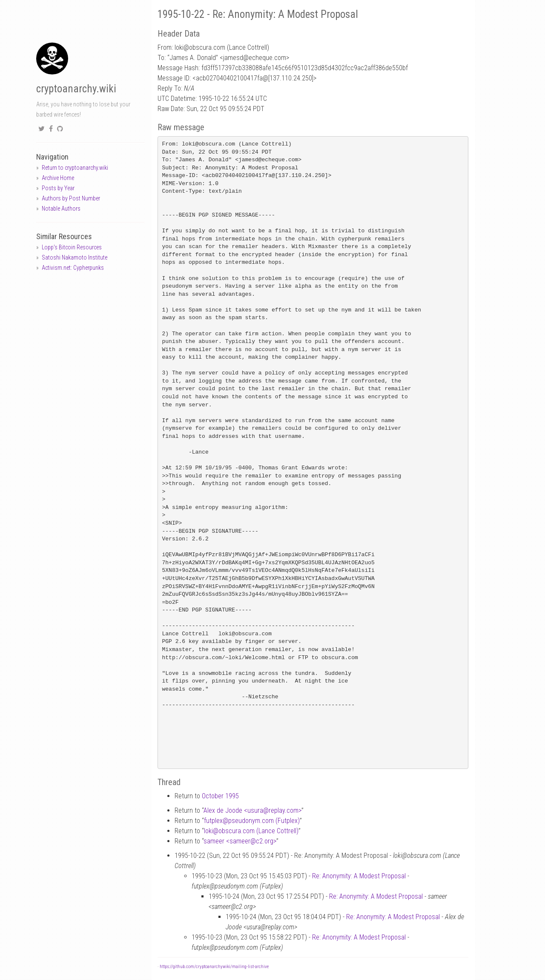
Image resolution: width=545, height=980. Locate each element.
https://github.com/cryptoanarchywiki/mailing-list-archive (214, 967)
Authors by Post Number (71, 198)
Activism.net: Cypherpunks (73, 268)
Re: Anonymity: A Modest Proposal (359, 876)
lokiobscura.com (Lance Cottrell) (251, 831)
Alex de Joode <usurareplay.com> (252, 810)
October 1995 (220, 796)
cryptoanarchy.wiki (76, 89)
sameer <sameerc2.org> (240, 841)
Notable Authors (61, 209)
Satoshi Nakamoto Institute (75, 257)
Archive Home (58, 178)
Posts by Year (58, 188)
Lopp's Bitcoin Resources (72, 247)
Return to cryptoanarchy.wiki (75, 168)
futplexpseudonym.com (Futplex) (252, 821)
